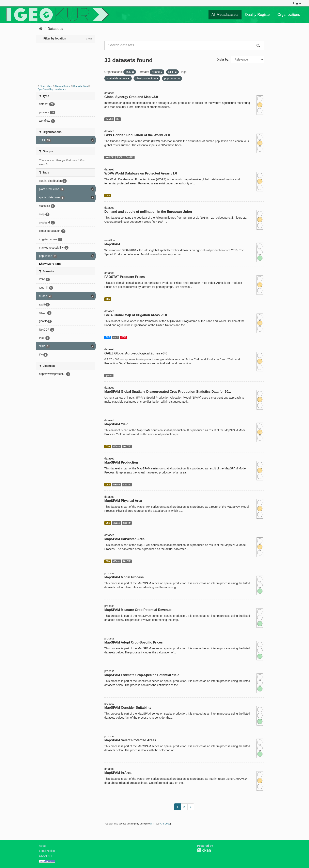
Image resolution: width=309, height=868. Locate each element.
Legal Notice (47, 851)
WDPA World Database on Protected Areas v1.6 (141, 173)
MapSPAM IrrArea (118, 773)
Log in (297, 3)
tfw (118, 119)
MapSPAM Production (121, 462)
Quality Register (258, 15)
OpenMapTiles (80, 86)
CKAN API (46, 856)
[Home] (41, 29)
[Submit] (259, 45)
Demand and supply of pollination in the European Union (148, 212)
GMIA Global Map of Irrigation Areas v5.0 (136, 315)
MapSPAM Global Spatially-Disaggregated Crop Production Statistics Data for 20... (168, 392)
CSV (108, 196)
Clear (89, 39)
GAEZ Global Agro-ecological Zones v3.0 (136, 353)
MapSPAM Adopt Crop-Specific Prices (134, 642)
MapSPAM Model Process (124, 577)
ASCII (120, 157)
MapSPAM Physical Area (123, 501)
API (152, 824)
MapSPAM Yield (116, 424)
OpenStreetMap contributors (52, 89)
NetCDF (110, 157)
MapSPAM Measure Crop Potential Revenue (138, 610)
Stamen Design (63, 86)
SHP (108, 337)
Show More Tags (50, 264)
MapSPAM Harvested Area (124, 539)
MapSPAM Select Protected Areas (130, 740)
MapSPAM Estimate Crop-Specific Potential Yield (142, 675)
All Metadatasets (225, 15)
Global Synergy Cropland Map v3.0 (131, 97)
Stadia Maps (46, 86)
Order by (222, 60)
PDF (123, 337)
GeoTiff (109, 119)
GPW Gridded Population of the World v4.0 (137, 135)
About (43, 846)
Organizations (289, 15)
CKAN (204, 850)
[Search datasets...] (179, 45)
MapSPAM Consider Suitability (128, 708)
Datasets (55, 29)
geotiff (109, 375)
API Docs (165, 824)
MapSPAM (112, 244)
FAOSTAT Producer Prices (125, 277)
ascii (116, 337)
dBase (117, 446)
